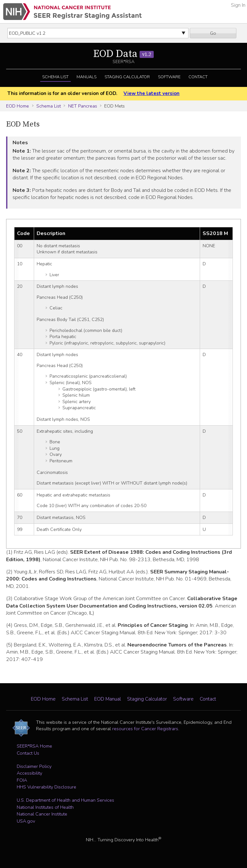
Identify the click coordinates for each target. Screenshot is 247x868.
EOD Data (123, 54)
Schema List (55, 77)
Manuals (87, 77)
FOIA (22, 780)
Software (169, 77)
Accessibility (29, 773)
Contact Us (28, 753)
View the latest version (151, 93)
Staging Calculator (127, 77)
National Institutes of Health (45, 807)
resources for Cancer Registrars (145, 729)
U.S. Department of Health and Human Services (65, 800)
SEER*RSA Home (34, 746)
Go (213, 33)
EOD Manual (108, 699)
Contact (198, 77)
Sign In (238, 5)
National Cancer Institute (42, 814)
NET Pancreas (83, 106)
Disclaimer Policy (34, 766)
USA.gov (26, 821)
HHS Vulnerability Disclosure (46, 787)
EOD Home (18, 106)
